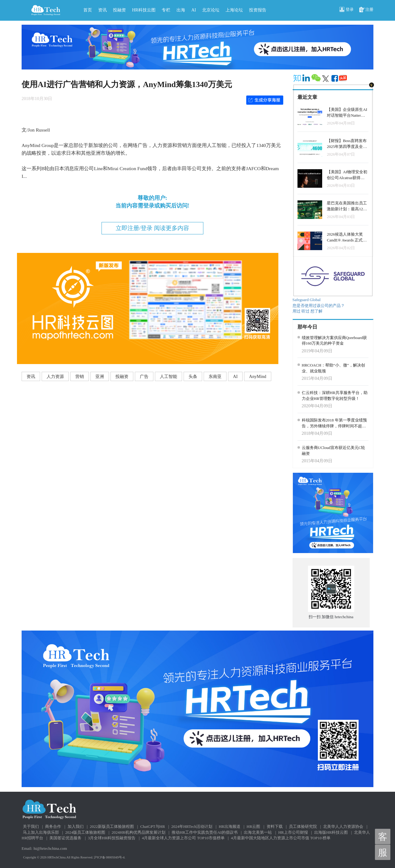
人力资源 (55, 376)
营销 (80, 376)
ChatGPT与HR (152, 826)
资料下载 (275, 826)
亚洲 (100, 376)
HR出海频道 (230, 826)
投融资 (119, 10)
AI (194, 10)
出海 (181, 10)
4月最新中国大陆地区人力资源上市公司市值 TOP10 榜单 (281, 838)
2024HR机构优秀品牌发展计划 (139, 832)
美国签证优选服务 (65, 838)
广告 (144, 376)
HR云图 (253, 826)
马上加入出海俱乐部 (41, 832)
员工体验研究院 (303, 826)
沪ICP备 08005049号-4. (110, 857)
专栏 (166, 10)
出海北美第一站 (258, 832)
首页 (88, 10)
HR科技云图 (144, 10)
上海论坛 (234, 10)
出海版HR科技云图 (331, 832)
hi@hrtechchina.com (50, 848)
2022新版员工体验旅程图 (112, 826)
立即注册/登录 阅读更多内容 (152, 228)
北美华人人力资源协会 (343, 826)
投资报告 (258, 10)
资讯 (102, 10)
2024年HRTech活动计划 (192, 826)
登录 (347, 10)
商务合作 (53, 826)
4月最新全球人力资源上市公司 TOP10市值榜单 (183, 838)
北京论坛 (211, 10)
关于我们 (31, 826)
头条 (193, 376)
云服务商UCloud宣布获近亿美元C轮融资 (334, 451)
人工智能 (168, 376)
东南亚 (215, 376)
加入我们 (76, 826)
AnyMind (258, 376)
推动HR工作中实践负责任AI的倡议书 (205, 832)
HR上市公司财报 (293, 832)
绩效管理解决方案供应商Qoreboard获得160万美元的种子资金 (335, 341)
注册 (366, 10)
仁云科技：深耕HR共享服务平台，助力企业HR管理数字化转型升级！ (335, 396)
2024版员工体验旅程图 (85, 832)
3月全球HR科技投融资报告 (112, 838)
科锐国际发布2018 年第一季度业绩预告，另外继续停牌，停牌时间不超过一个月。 (334, 423)
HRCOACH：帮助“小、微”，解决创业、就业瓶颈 (333, 368)
